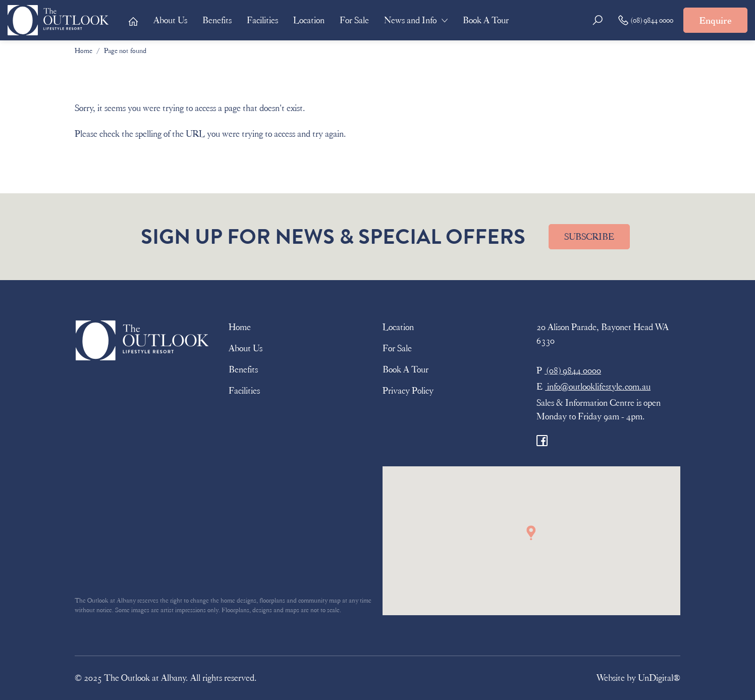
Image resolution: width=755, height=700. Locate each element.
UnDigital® (659, 678)
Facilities (262, 20)
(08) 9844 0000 (646, 20)
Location (309, 20)
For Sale (354, 20)
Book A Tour (486, 20)
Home (84, 51)
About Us (170, 20)
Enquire (715, 20)
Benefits (217, 20)
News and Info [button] (410, 20)
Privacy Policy (408, 391)
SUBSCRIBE (589, 237)
